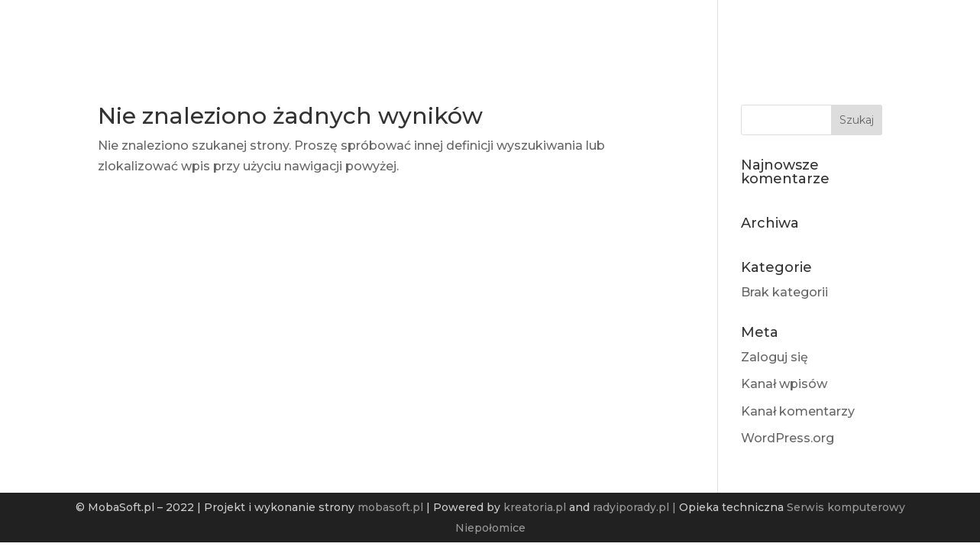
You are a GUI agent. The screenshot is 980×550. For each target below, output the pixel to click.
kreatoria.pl (535, 507)
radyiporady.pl (631, 507)
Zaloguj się (775, 357)
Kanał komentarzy (798, 411)
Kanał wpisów (784, 384)
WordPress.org (788, 438)
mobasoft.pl (390, 507)
